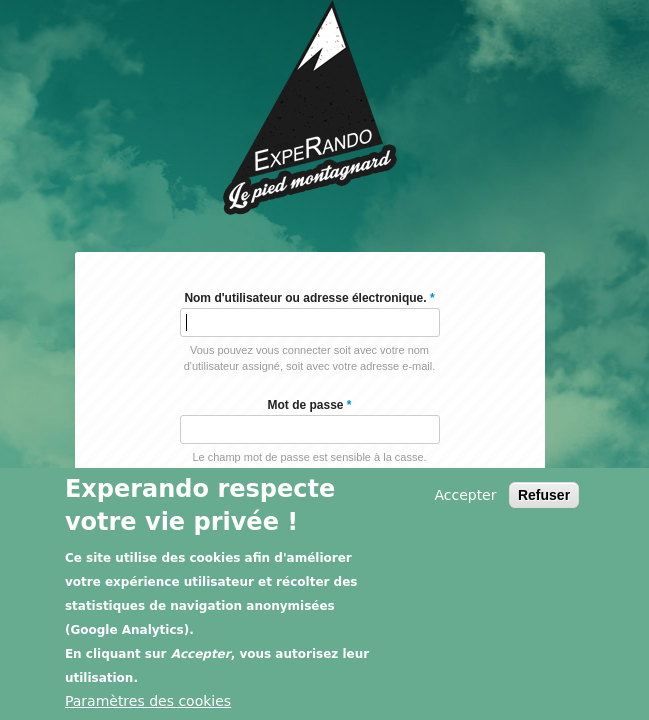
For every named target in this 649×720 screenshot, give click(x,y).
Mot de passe (309, 405)
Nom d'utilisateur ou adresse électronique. (309, 298)
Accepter (465, 496)
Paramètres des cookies (148, 702)
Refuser (544, 496)
